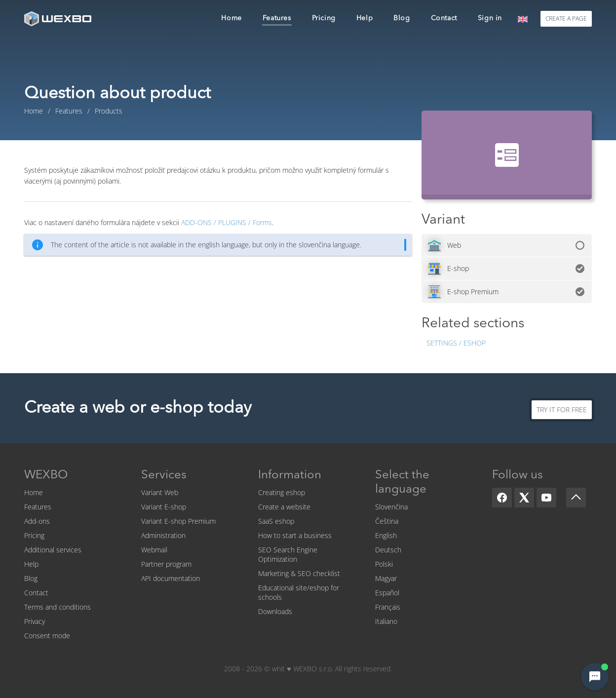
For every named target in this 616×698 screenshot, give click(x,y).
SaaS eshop (276, 521)
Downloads (275, 611)
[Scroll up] (576, 498)
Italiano (386, 621)
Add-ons (37, 521)
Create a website (284, 507)
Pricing (34, 535)
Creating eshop (282, 492)
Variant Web (160, 492)
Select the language (402, 483)
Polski (384, 564)
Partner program (166, 564)
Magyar (386, 578)
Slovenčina (391, 507)
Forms (227, 222)
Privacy (35, 621)
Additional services (53, 550)
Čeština (387, 521)
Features (38, 507)
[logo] (59, 19)
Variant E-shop (164, 507)
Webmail (154, 550)
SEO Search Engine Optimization (288, 554)
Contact (36, 593)
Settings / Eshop (456, 343)
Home (34, 492)
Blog (31, 578)
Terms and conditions (58, 607)
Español (387, 593)
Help (31, 564)
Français (388, 607)
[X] (524, 498)
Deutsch (388, 550)
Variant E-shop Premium (178, 521)
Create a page (566, 19)
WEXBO (46, 475)
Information (290, 475)
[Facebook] (502, 498)
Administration (163, 535)
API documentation (171, 578)
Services (164, 475)
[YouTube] (546, 498)
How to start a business (295, 535)
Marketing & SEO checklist (299, 573)
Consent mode (47, 636)
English (386, 535)
